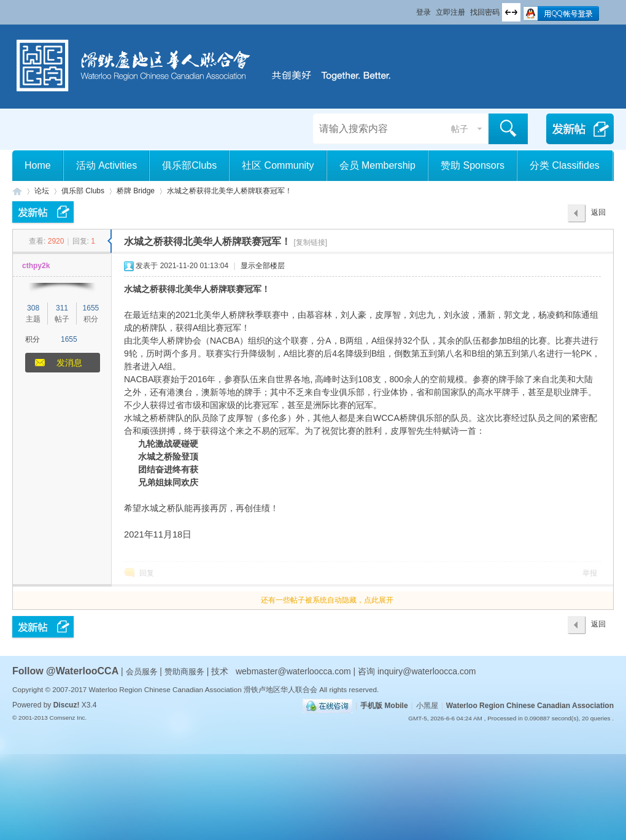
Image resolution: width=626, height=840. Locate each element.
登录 (423, 12)
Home (38, 165)
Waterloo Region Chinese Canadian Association (530, 706)
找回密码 (485, 12)
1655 (91, 308)
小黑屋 (427, 706)
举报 (590, 573)
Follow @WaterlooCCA (65, 671)
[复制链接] (310, 242)
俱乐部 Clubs (83, 191)
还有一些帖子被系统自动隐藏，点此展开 (327, 600)
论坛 (42, 191)
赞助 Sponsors (473, 165)
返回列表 (598, 215)
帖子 (460, 129)
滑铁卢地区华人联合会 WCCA (17, 191)
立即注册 (450, 12)
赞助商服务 (184, 672)
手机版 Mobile (384, 706)
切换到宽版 (511, 12)
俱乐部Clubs (189, 165)
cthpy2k (36, 266)
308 (33, 308)
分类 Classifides (565, 165)
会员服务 (143, 672)
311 (62, 308)
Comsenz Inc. (68, 718)
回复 (147, 573)
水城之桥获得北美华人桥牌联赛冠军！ (230, 191)
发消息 (69, 363)
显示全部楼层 (263, 266)
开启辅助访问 (411, 9)
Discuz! (67, 705)
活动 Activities (107, 165)
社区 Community (278, 165)
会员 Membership (377, 165)
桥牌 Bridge (136, 191)
